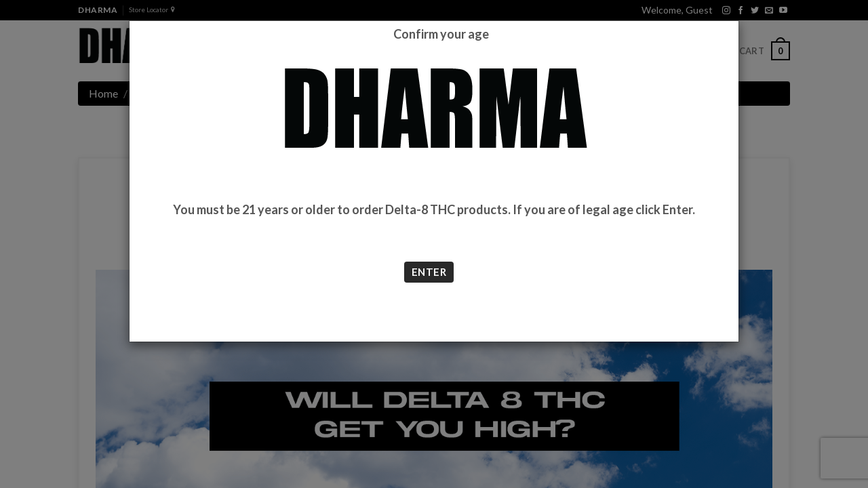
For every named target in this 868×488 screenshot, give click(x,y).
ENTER (429, 272)
